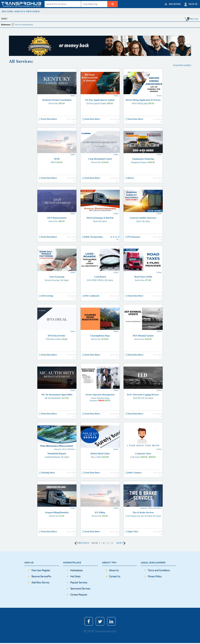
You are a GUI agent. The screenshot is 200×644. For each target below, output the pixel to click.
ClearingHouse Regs (100, 337)
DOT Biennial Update (143, 337)
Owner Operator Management (100, 397)
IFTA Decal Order (57, 337)
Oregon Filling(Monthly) (57, 514)
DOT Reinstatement (57, 219)
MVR (57, 160)
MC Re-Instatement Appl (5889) (57, 396)
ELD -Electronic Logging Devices (143, 396)
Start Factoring (57, 278)
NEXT (121, 543)
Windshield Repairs (57, 455)
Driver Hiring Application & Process (143, 102)
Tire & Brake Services (143, 514)
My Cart (194, 19)
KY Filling (100, 514)
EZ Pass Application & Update (100, 102)
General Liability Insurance (143, 219)
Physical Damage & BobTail (100, 219)
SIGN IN (190, 4)
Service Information (24, 25)
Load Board (100, 278)
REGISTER (172, 4)
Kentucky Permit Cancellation (57, 102)
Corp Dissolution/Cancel (100, 160)
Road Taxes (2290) (143, 278)
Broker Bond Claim (100, 455)
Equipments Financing (143, 160)
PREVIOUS (82, 543)
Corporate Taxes (143, 455)
